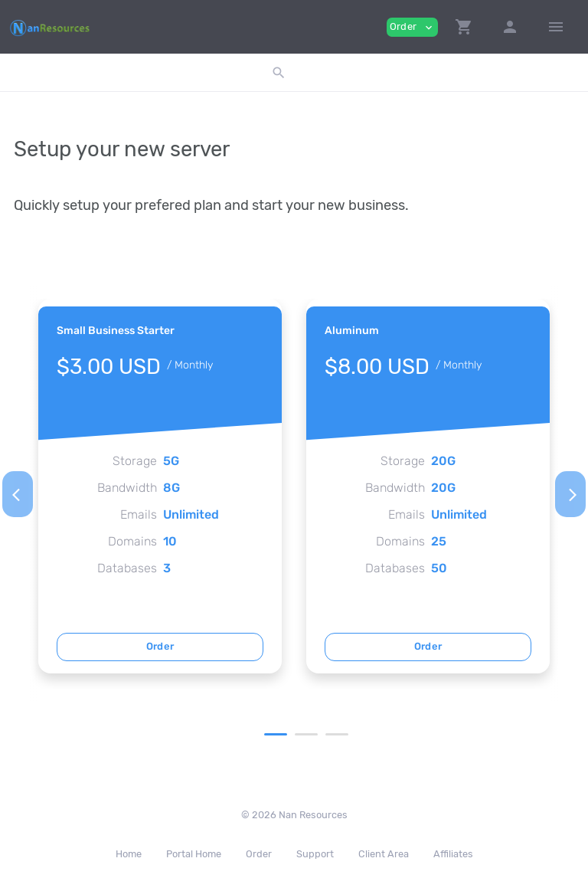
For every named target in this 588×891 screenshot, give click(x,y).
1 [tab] (276, 734)
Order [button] (412, 27)
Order (160, 646)
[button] (464, 27)
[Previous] (18, 494)
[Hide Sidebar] (556, 27)
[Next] (570, 494)
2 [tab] (306, 734)
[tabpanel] (160, 486)
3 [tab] (337, 734)
